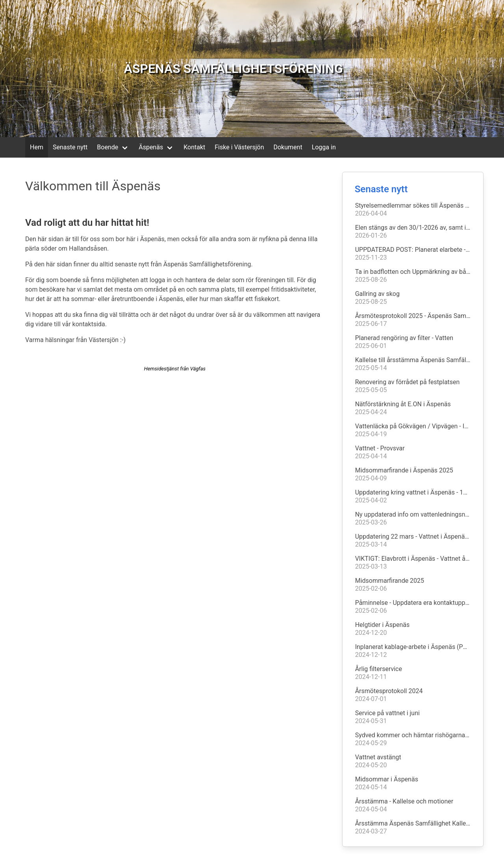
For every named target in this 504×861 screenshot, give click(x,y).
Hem (37, 147)
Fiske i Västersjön (239, 147)
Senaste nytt (70, 147)
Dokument (288, 147)
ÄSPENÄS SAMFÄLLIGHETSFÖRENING (233, 69)
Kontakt (194, 147)
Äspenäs (151, 147)
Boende (107, 147)
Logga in (324, 147)
